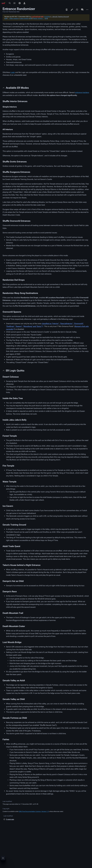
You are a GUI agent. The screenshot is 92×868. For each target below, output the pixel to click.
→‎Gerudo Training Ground (60, 17)
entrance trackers (82, 92)
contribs (47, 17)
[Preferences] (20, 3)
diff (6, 18)
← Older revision (13, 18)
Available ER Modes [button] (17, 88)
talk (42, 17)
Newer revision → (39, 18)
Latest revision (24, 18)
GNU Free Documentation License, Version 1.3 (34, 811)
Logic (13, 72)
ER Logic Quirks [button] (15, 371)
